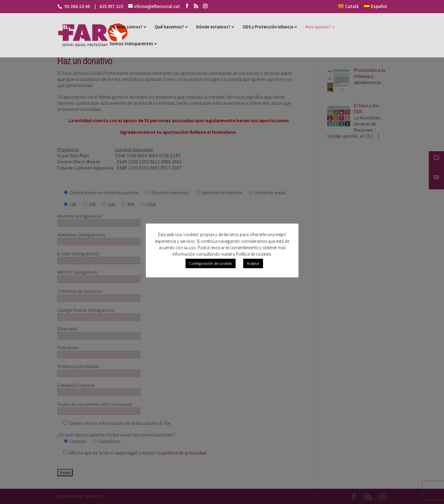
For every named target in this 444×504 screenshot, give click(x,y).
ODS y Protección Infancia (268, 27)
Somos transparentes (131, 44)
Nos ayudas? (318, 27)
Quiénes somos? (126, 27)
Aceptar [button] (253, 263)
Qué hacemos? (169, 27)
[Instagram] (205, 6)
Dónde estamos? (213, 27)
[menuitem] (349, 8)
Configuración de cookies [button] (211, 263)
